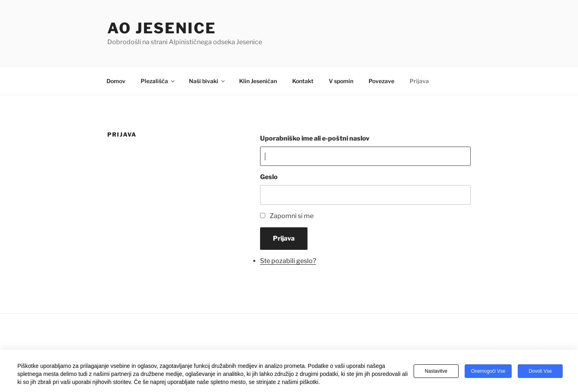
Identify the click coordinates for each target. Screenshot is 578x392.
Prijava (419, 81)
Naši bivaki (207, 81)
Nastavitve (436, 371)
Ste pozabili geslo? (288, 261)
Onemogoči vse (488, 371)
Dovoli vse (540, 371)
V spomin (341, 81)
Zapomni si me (292, 216)
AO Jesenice (162, 28)
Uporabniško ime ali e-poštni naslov (315, 138)
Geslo (269, 177)
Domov (116, 81)
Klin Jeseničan (258, 81)
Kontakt (303, 81)
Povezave (381, 81)
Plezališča (158, 81)
